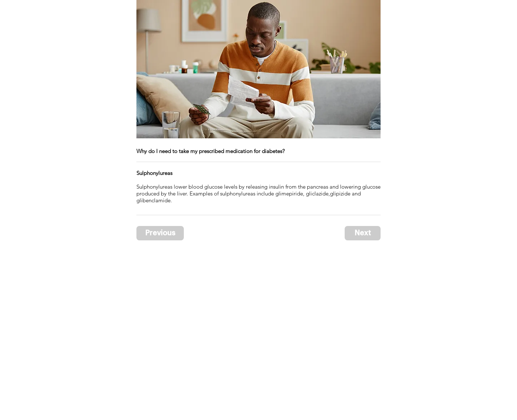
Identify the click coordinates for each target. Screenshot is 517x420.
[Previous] (160, 233)
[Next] (363, 233)
